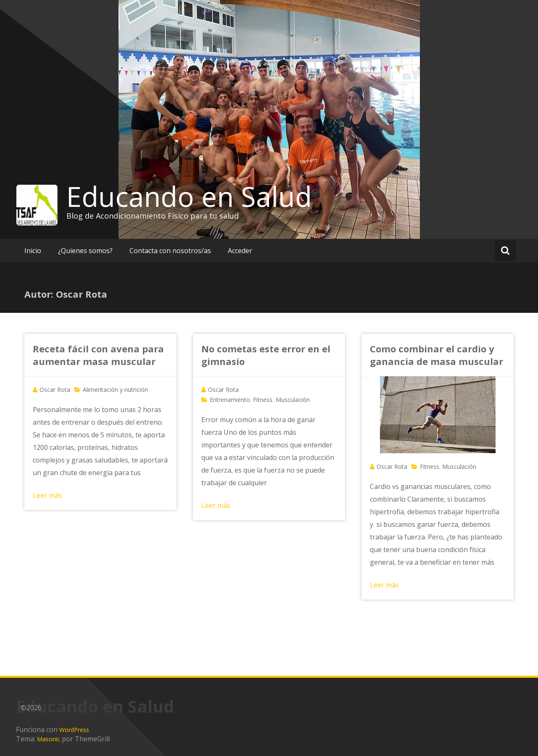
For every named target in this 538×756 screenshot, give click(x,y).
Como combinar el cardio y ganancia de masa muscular (436, 355)
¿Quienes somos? (85, 251)
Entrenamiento (230, 400)
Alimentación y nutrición (115, 390)
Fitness (263, 400)
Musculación (293, 400)
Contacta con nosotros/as (170, 251)
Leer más (47, 495)
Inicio (33, 251)
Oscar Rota (55, 390)
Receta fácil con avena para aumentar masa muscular (98, 355)
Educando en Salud (189, 196)
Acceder (240, 251)
